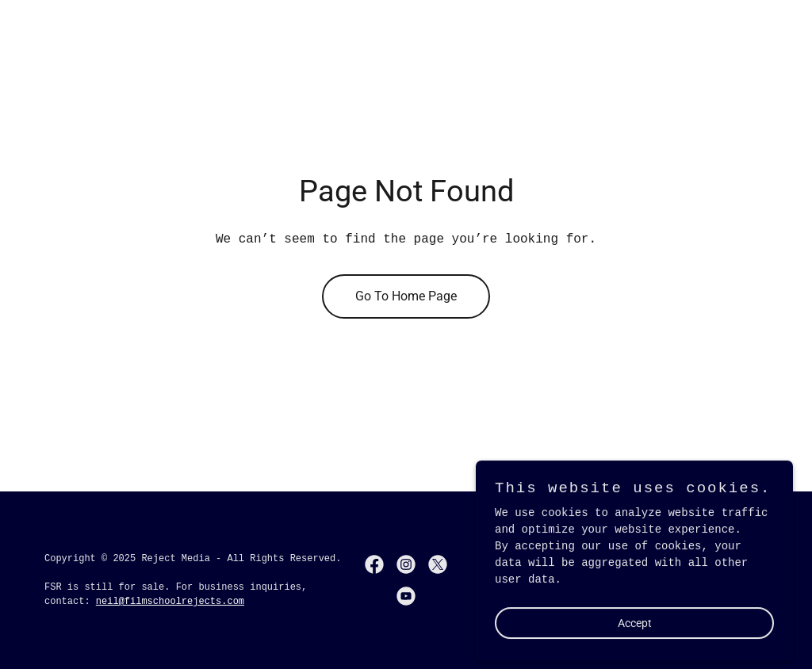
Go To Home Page (406, 296)
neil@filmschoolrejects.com (170, 602)
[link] (374, 564)
